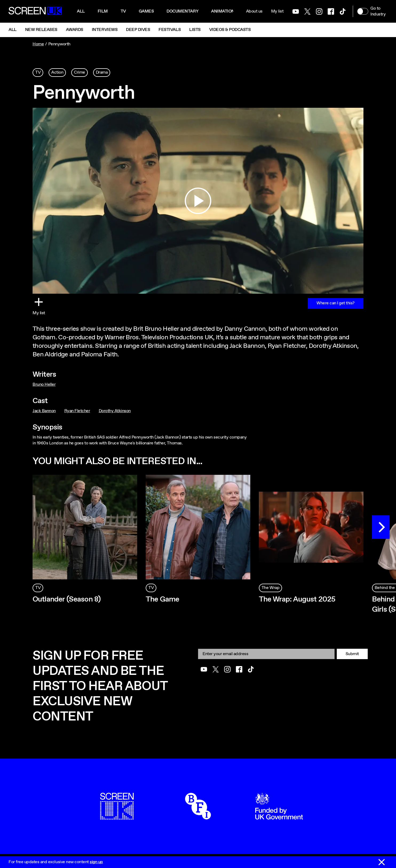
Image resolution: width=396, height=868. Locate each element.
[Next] (381, 527)
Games (146, 11)
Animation (223, 11)
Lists (195, 30)
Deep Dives (138, 30)
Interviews (105, 30)
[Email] (266, 654)
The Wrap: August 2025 (297, 599)
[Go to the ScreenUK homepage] (35, 11)
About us (254, 11)
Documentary (182, 11)
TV (38, 72)
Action (57, 72)
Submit (352, 654)
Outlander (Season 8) (67, 599)
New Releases (41, 30)
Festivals (170, 30)
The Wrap (270, 588)
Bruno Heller (44, 385)
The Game (162, 599)
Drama (102, 72)
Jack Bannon (44, 411)
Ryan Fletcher (77, 411)
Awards (75, 30)
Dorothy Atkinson (115, 411)
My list (277, 11)
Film (103, 11)
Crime (80, 72)
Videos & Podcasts (230, 30)
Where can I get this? (336, 303)
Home (38, 44)
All (81, 11)
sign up (96, 862)
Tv (123, 11)
